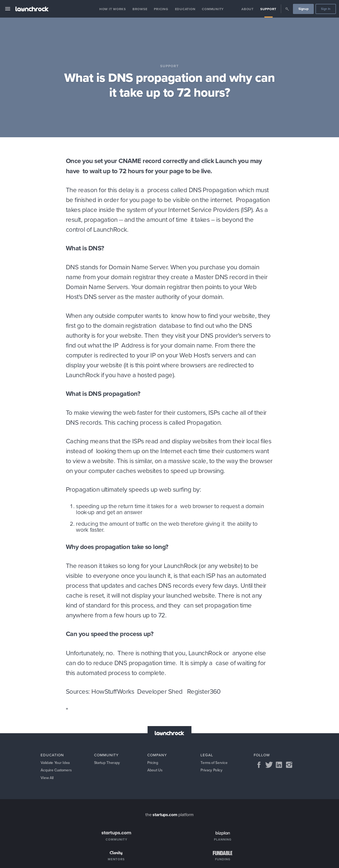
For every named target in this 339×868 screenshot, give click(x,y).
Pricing (161, 9)
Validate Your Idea (56, 763)
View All (47, 779)
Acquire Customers (57, 771)
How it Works (113, 9)
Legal (207, 755)
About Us (155, 771)
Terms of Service (214, 763)
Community (213, 9)
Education (185, 9)
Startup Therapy (108, 763)
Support (268, 9)
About (248, 9)
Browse (140, 9)
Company (157, 755)
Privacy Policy (212, 771)
